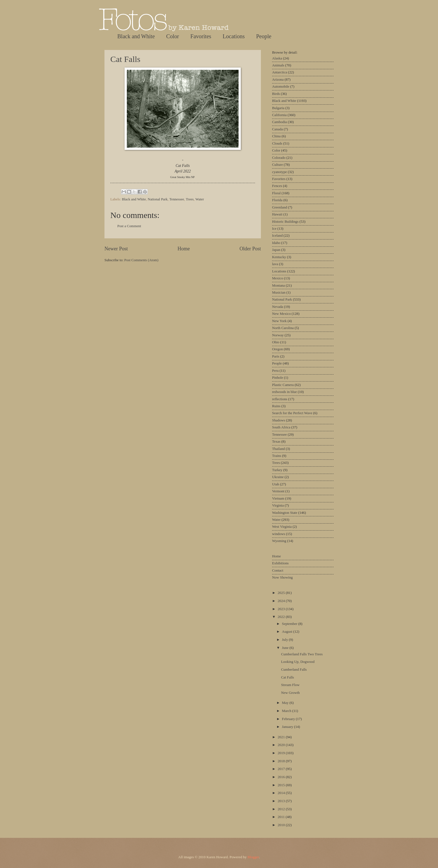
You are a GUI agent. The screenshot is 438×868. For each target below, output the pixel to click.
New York (279, 321)
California (279, 115)
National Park (158, 199)
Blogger (253, 857)
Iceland (277, 236)
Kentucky (279, 257)
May (286, 703)
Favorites (201, 36)
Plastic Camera (283, 385)
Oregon (278, 349)
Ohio (276, 342)
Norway (278, 335)
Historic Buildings (285, 222)
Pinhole (278, 378)
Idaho (276, 243)
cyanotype (279, 172)
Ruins (276, 406)
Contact (278, 570)
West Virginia (282, 527)
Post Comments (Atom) (141, 260)
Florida (277, 200)
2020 (282, 745)
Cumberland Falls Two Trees (302, 654)
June (286, 648)
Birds (276, 94)
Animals (278, 65)
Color (173, 36)
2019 (282, 753)
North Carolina (283, 328)
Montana (278, 286)
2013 (282, 801)
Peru (275, 371)
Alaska (277, 58)
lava (275, 264)
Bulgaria (278, 108)
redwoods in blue (285, 392)
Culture (278, 165)
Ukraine (278, 477)
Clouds (277, 143)
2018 (282, 761)
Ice (274, 229)
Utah (276, 484)
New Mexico (281, 314)
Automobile (281, 87)
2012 (282, 809)
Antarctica (280, 72)
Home (184, 249)
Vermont (278, 491)
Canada (278, 129)
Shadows (279, 420)
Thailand (278, 449)
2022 (282, 617)
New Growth (290, 693)
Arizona (278, 80)
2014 (282, 793)
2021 (282, 737)
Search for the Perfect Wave (292, 413)
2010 (282, 825)
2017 (282, 769)
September (290, 624)
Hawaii (277, 214)
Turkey (277, 470)
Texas (276, 442)
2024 (282, 601)
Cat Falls (125, 59)
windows (279, 534)
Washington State (285, 513)
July (285, 640)
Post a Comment (129, 226)
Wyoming (279, 541)
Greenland (280, 207)
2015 (282, 785)
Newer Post (116, 249)
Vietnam (278, 498)
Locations (234, 36)
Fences (277, 186)
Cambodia (279, 122)
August (287, 632)
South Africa (281, 427)
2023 (282, 609)
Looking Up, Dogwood (298, 662)
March (287, 711)
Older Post (250, 249)
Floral (276, 193)
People (264, 36)
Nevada (278, 307)
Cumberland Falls (294, 670)
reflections (280, 399)
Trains (277, 456)
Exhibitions (280, 563)
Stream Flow (290, 685)
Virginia (278, 505)
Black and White (136, 36)
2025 (282, 593)
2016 (282, 777)
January (288, 727)
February (289, 719)
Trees (190, 199)
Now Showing (282, 577)
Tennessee (177, 199)
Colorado (279, 158)
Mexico (278, 278)
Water (200, 199)
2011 (282, 817)
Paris (276, 356)
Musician (279, 292)
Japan (276, 250)
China (276, 136)
